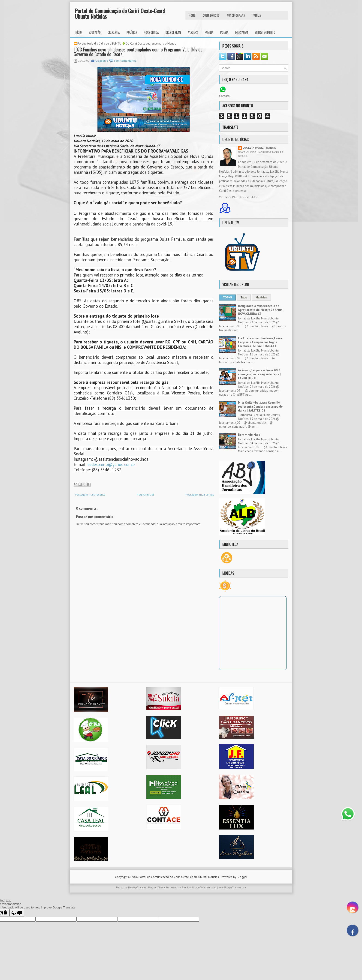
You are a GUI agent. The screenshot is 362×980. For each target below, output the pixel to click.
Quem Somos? (211, 15)
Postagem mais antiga (200, 495)
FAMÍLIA (257, 15)
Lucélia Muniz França (259, 148)
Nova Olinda (151, 32)
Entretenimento (265, 32)
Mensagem (242, 32)
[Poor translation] (17, 913)
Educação (95, 32)
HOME (192, 15)
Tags (244, 298)
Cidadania (114, 32)
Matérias (261, 298)
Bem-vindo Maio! (250, 435)
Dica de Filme (173, 32)
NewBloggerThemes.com (232, 887)
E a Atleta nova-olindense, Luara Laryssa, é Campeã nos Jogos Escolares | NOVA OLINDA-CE (260, 342)
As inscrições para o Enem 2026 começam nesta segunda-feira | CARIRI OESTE (259, 374)
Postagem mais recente (90, 495)
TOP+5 (227, 298)
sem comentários (125, 61)
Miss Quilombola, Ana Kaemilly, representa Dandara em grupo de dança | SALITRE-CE (260, 407)
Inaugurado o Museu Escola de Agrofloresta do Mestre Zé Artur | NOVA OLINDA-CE (261, 310)
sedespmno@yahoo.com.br (112, 464)
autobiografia (236, 15)
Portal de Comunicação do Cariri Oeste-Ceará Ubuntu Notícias (120, 13)
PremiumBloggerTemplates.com (199, 887)
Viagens (193, 32)
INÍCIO (78, 32)
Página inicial (145, 495)
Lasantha (175, 887)
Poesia (224, 32)
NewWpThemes (137, 887)
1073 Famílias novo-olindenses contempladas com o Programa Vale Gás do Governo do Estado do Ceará (138, 52)
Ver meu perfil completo (238, 197)
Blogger (242, 877)
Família (209, 32)
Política (132, 32)
